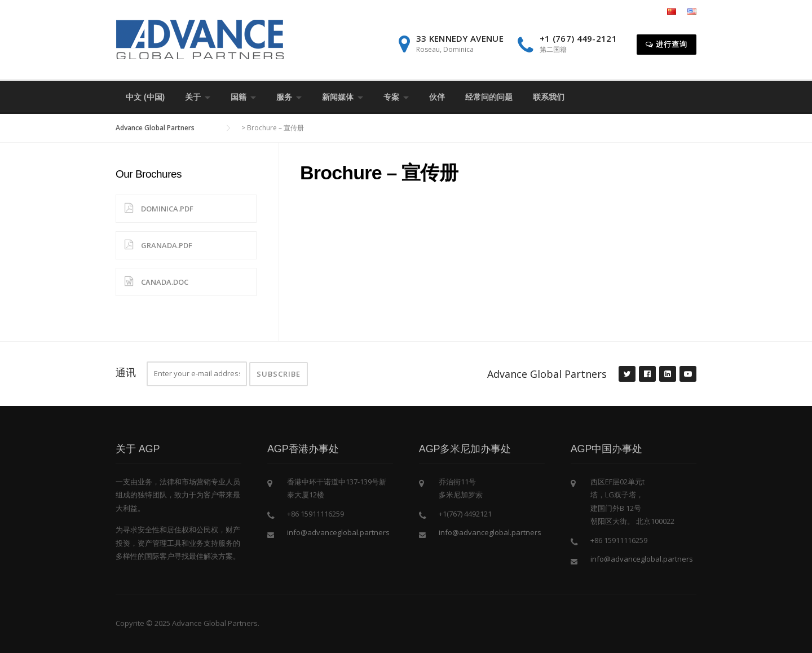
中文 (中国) (145, 97)
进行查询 (667, 44)
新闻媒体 (338, 97)
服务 (284, 97)
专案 (391, 97)
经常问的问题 (489, 97)
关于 (193, 97)
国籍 (239, 97)
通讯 (126, 372)
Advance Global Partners (547, 374)
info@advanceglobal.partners (338, 532)
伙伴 (437, 97)
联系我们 (549, 97)
